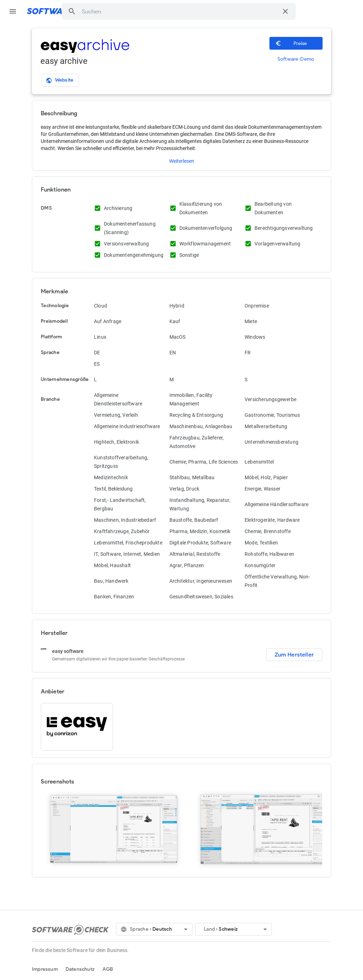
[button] (72, 11)
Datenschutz (80, 969)
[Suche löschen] (285, 11)
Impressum (45, 969)
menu (13, 11)
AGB (108, 969)
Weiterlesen (182, 161)
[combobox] (180, 11)
